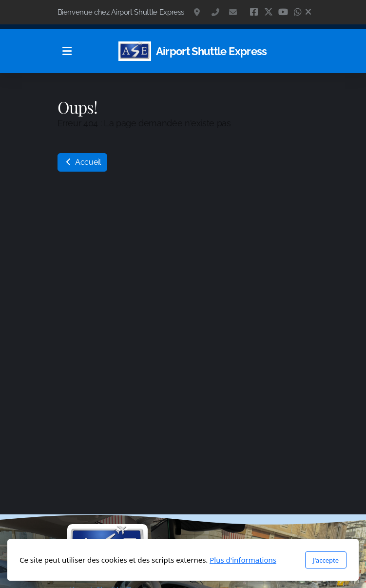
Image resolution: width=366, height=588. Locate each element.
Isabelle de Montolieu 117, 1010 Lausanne (198, 12)
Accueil (82, 162)
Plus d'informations (243, 560)
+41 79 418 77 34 (215, 12)
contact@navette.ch (233, 12)
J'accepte (326, 560)
